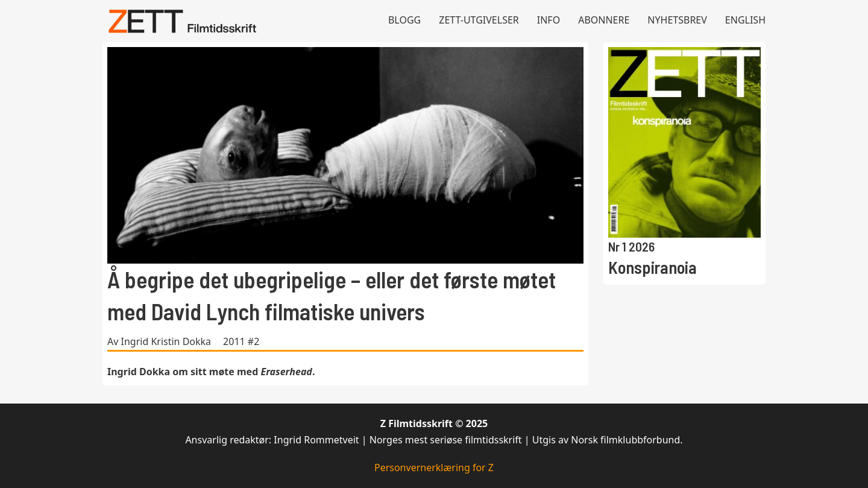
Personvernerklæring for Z (434, 467)
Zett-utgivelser (479, 20)
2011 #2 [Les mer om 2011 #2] (241, 341)
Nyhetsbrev (677, 20)
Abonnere (604, 20)
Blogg (404, 20)
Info (549, 20)
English (745, 20)
